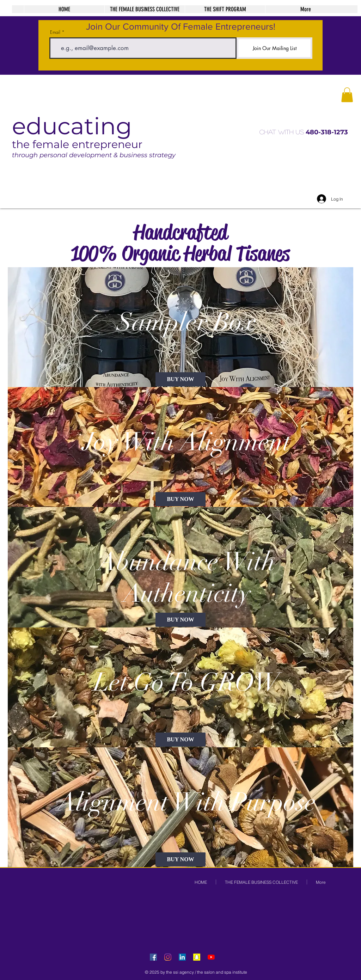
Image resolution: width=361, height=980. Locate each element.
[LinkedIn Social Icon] (182, 957)
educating (72, 126)
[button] (347, 95)
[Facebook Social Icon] (153, 957)
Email (55, 32)
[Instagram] (168, 957)
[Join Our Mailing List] (274, 48)
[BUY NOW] (180, 379)
